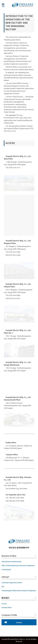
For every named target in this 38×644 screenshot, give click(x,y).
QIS (3, 586)
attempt (5, 577)
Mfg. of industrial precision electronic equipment (18, 565)
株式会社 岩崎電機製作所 (19, 544)
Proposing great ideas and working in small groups (19, 590)
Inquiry (19, 622)
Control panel (6, 569)
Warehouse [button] (15, 365)
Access (4, 604)
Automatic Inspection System (12, 583)
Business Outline (9, 556)
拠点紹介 (6, 598)
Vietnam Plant (6, 607)
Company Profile (9, 615)
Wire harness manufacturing (11, 562)
